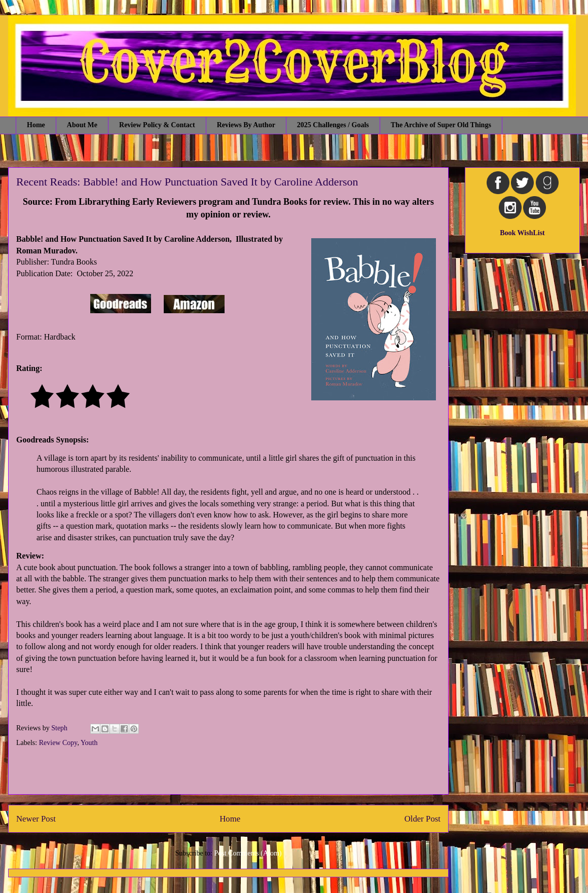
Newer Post (36, 819)
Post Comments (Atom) (248, 853)
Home (36, 125)
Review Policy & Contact (157, 125)
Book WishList (522, 233)
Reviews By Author (246, 125)
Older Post (422, 819)
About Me (82, 125)
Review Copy (58, 743)
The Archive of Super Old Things (441, 125)
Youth (89, 743)
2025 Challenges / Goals (333, 125)
